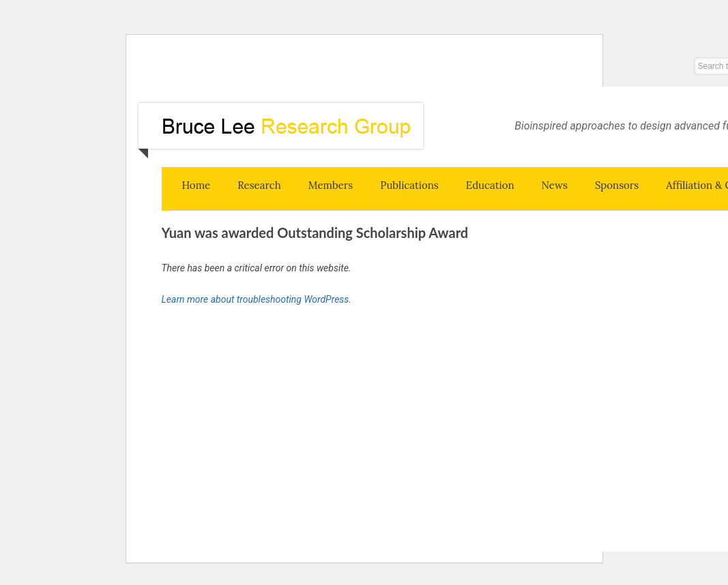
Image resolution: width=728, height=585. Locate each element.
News (555, 185)
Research (259, 185)
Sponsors (617, 185)
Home (196, 185)
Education (490, 185)
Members (331, 185)
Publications (409, 185)
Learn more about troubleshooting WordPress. (257, 299)
